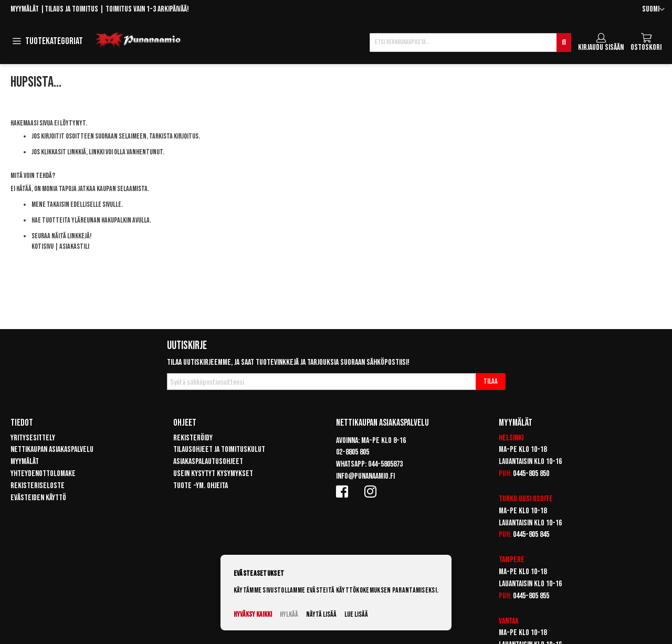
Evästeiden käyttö (38, 498)
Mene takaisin (50, 204)
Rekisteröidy (193, 438)
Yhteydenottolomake (43, 474)
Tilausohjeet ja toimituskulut (219, 450)
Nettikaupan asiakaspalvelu (52, 450)
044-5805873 (385, 464)
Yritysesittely (33, 438)
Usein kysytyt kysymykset (213, 474)
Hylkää (289, 614)
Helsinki (511, 438)
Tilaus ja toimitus (71, 9)
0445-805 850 (531, 474)
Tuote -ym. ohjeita (201, 486)
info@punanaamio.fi (365, 476)
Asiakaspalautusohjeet (208, 462)
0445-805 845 (531, 535)
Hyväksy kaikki (253, 614)
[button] (653, 10)
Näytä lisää (321, 614)
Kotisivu (43, 246)
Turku (508, 499)
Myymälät (25, 9)
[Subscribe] (491, 382)
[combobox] (470, 43)
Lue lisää (356, 614)
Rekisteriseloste (38, 486)
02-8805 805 (353, 452)
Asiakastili (74, 246)
